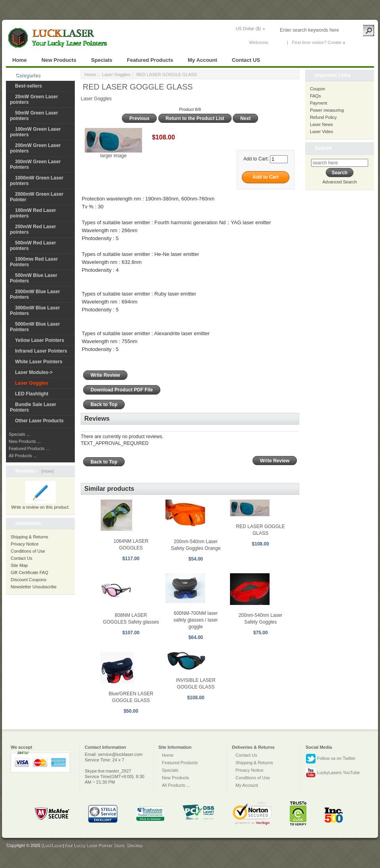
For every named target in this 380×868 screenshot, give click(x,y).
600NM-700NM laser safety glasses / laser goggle (196, 620)
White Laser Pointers (39, 362)
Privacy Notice (25, 544)
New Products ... (25, 441)
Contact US (246, 60)
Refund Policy (323, 117)
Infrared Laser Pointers (41, 351)
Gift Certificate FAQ (29, 572)
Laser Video (322, 132)
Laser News (321, 124)
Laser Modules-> (34, 372)
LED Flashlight (32, 394)
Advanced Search (340, 182)
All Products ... (23, 456)
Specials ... (19, 434)
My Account (202, 60)
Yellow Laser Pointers (40, 340)
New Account (360, 42)
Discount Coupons (28, 580)
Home (20, 60)
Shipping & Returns (29, 537)
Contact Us (21, 558)
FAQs (315, 96)
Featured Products (150, 60)
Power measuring (327, 110)
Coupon (318, 89)
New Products (59, 60)
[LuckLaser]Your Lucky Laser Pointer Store (83, 845)
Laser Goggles (116, 74)
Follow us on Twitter (331, 759)
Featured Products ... (29, 448)
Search (323, 148)
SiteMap (134, 845)
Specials (102, 60)
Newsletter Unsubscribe (34, 587)
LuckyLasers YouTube (333, 773)
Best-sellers (28, 86)
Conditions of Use (28, 551)
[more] (46, 471)
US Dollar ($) (248, 29)
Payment (318, 103)
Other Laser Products (39, 421)
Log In (277, 42)
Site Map (19, 565)
